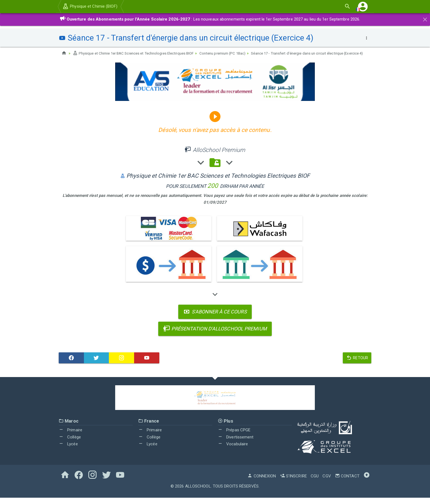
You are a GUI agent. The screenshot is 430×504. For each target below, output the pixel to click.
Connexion (262, 482)
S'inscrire (293, 482)
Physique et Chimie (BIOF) (90, 6)
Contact (347, 482)
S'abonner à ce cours (215, 318)
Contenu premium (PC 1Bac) (233, 53)
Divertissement (236, 443)
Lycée (68, 451)
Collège (70, 443)
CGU (315, 482)
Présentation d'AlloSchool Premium (215, 335)
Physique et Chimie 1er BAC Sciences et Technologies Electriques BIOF (137, 53)
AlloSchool (198, 492)
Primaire (70, 436)
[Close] (425, 19)
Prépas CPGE (234, 436)
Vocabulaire (233, 451)
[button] (363, 6)
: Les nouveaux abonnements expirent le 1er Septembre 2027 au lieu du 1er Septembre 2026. (210, 19)
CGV (327, 482)
